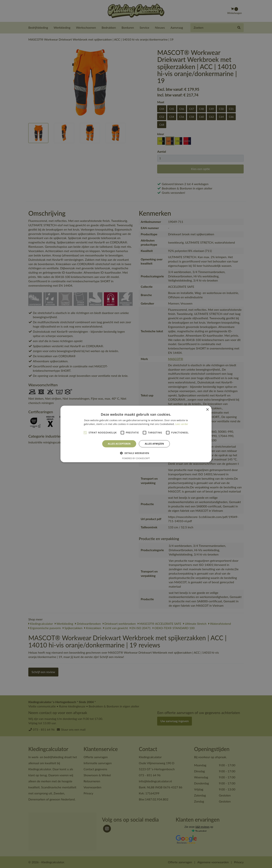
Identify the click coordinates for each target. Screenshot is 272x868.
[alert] (136, 434)
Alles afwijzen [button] (154, 444)
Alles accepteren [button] (119, 444)
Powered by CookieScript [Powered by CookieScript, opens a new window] (136, 458)
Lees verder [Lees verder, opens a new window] (182, 424)
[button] (136, 453)
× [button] (207, 410)
